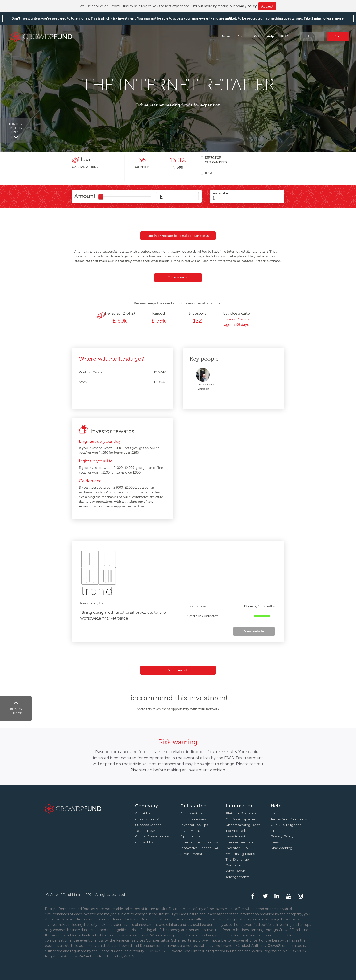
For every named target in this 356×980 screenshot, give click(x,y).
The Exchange (237, 859)
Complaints (235, 865)
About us (143, 813)
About (242, 36)
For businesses (193, 819)
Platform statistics (241, 813)
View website (254, 631)
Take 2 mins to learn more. (324, 18)
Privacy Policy (282, 836)
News (226, 36)
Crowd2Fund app (149, 819)
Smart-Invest (191, 854)
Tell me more (178, 277)
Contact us (144, 842)
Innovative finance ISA (199, 848)
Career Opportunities (152, 836)
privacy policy (246, 6)
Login (312, 36)
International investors (199, 842)
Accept (267, 6)
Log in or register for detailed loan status (178, 236)
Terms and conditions (289, 819)
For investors (191, 813)
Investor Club (237, 848)
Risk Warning (281, 848)
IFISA (285, 36)
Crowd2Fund (42, 36)
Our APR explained (241, 819)
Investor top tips (194, 825)
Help (270, 36)
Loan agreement (240, 842)
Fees (275, 842)
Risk (257, 36)
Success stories (148, 825)
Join (338, 36)
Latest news (146, 831)
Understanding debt (243, 825)
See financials (178, 670)
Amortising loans (240, 854)
